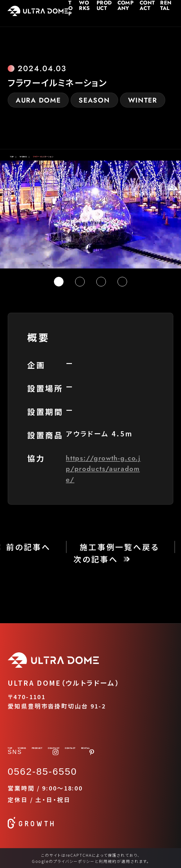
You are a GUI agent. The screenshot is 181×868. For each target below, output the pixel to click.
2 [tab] (80, 282)
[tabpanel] (90, 215)
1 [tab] (59, 282)
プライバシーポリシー (74, 861)
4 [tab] (122, 282)
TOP (63, 4)
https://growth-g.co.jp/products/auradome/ (103, 469)
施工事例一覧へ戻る (119, 547)
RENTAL (166, 4)
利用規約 (108, 861)
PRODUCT (98, 4)
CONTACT (145, 4)
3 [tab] (101, 282)
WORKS (78, 4)
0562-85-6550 (42, 771)
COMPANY (122, 4)
